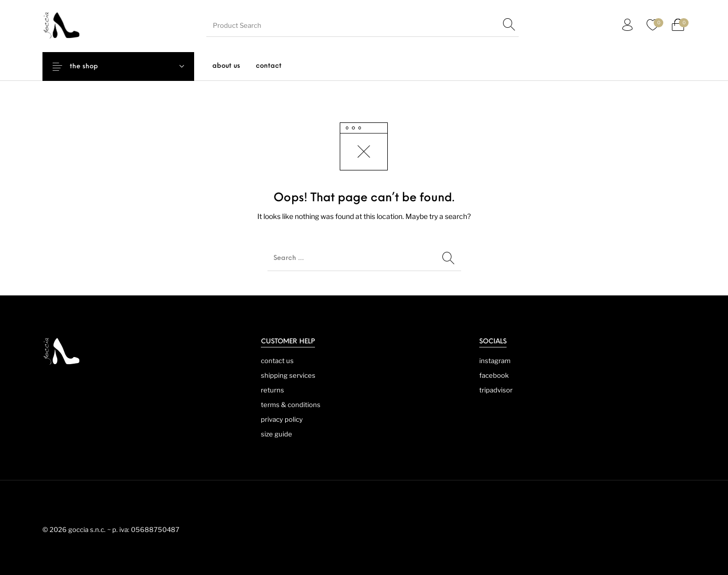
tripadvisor (496, 390)
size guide (277, 434)
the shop (92, 67)
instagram (495, 361)
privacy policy (282, 419)
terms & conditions (291, 405)
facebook (494, 375)
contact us (277, 361)
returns (272, 390)
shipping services (288, 375)
